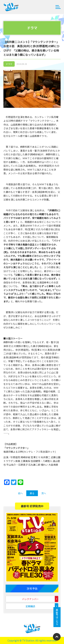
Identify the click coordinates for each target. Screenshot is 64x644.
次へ (44, 493)
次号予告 (32, 589)
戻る (32, 493)
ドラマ (9, 64)
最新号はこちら (57, 617)
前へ (20, 493)
